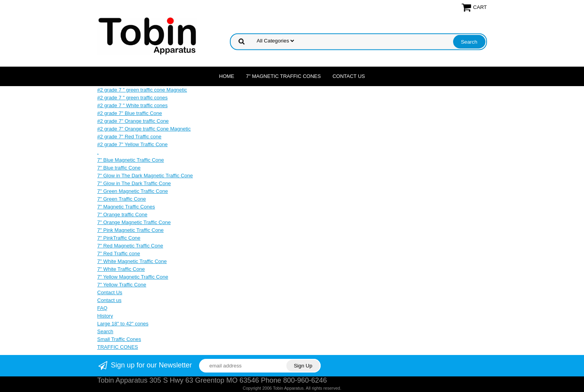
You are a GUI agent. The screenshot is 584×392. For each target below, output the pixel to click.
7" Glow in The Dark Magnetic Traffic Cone (145, 176)
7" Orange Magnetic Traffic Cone (134, 222)
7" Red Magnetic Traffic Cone (130, 246)
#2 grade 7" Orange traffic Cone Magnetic (144, 129)
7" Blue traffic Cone (119, 168)
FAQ (102, 308)
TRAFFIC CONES (118, 347)
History (105, 316)
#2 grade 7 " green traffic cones (133, 98)
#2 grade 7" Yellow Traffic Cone (133, 144)
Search (105, 331)
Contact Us (348, 76)
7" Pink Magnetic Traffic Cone (131, 230)
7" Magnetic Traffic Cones (283, 76)
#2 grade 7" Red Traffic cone (130, 137)
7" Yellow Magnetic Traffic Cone (133, 277)
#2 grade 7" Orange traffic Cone (133, 121)
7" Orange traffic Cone (123, 215)
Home (227, 76)
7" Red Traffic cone (119, 253)
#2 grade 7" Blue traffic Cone (130, 113)
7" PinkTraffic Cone (119, 238)
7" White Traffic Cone (121, 269)
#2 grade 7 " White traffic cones (133, 105)
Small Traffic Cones (119, 339)
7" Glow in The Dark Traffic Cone (134, 183)
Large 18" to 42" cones (123, 324)
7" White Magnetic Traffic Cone (132, 261)
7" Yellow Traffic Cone (122, 285)
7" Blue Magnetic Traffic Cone (131, 160)
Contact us (109, 300)
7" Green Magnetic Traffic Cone (133, 191)
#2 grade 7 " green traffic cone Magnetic (142, 90)
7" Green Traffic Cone (122, 199)
